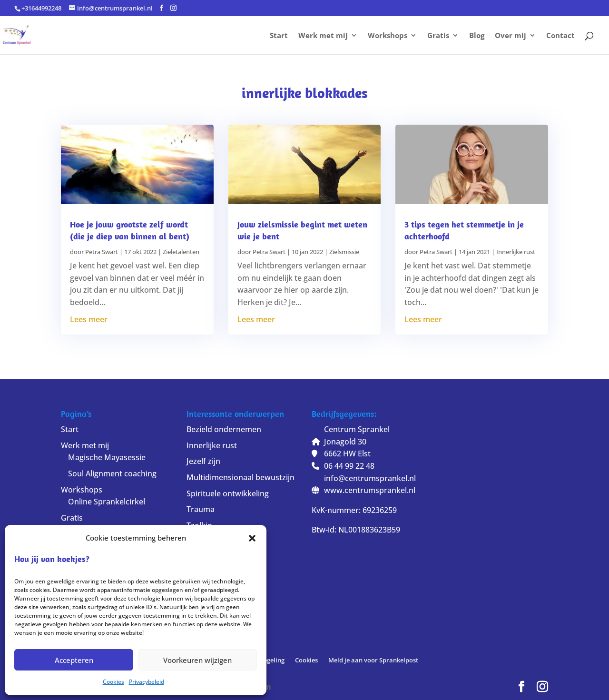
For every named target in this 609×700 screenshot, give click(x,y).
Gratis (438, 36)
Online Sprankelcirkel (107, 502)
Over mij (511, 36)
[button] (252, 538)
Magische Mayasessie (107, 457)
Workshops (388, 36)
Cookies (113, 682)
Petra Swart (102, 252)
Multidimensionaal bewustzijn (241, 477)
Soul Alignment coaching (112, 473)
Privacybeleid (147, 682)
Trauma (201, 509)
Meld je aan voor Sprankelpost (373, 660)
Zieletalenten (181, 252)
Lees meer (89, 319)
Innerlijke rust (516, 252)
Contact (560, 36)
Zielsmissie (344, 252)
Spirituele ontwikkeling (228, 493)
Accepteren (74, 660)
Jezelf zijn (203, 461)
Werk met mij (323, 36)
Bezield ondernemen (224, 429)
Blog (477, 36)
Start (279, 36)
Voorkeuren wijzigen (197, 660)
